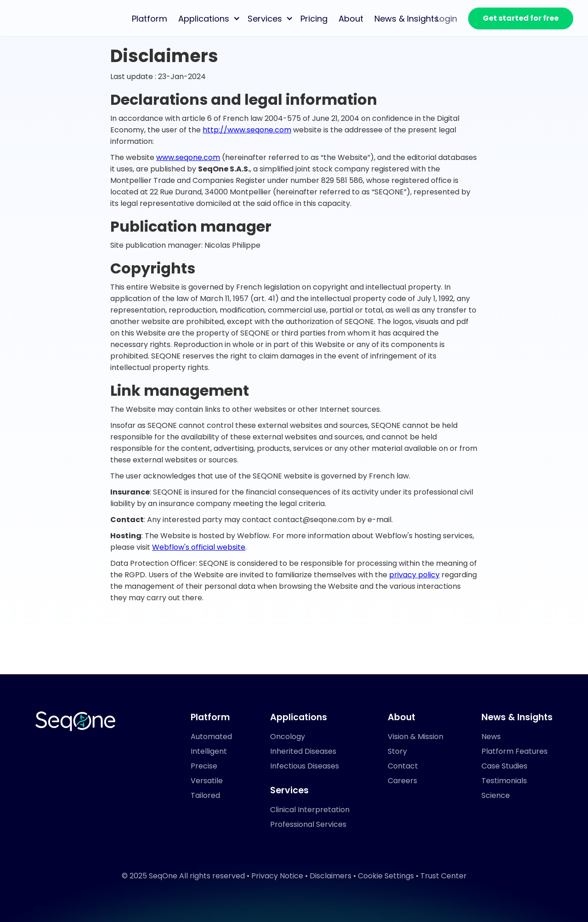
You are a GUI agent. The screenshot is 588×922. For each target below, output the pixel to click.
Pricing (314, 19)
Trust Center (444, 876)
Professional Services (308, 824)
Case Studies (504, 766)
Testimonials (504, 781)
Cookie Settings (386, 876)
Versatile (207, 781)
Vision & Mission (416, 737)
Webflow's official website (199, 547)
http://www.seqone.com (247, 130)
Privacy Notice (277, 876)
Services (265, 19)
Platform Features (514, 751)
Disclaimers (331, 876)
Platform (150, 19)
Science (496, 795)
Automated (211, 737)
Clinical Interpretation (310, 810)
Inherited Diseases (303, 751)
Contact (403, 766)
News (491, 737)
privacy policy (414, 575)
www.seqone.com (188, 157)
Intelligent (209, 751)
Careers (402, 781)
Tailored (205, 795)
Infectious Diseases (305, 766)
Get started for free (521, 18)
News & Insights (407, 19)
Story (397, 751)
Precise (204, 766)
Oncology (288, 737)
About (351, 19)
